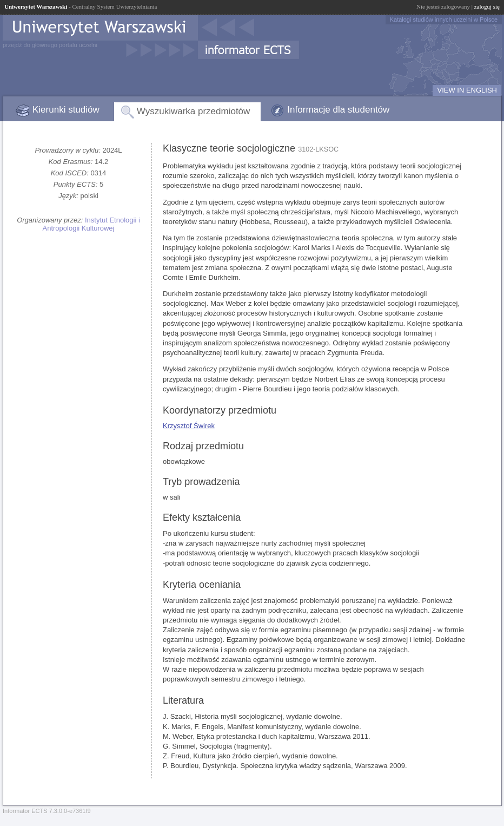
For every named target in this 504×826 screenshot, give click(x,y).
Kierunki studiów (66, 110)
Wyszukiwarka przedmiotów (194, 111)
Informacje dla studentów (338, 110)
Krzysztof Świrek (189, 426)
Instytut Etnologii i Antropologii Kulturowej (91, 224)
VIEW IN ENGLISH (467, 90)
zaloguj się (487, 6)
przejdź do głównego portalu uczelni (50, 45)
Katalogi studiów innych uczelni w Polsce (444, 19)
